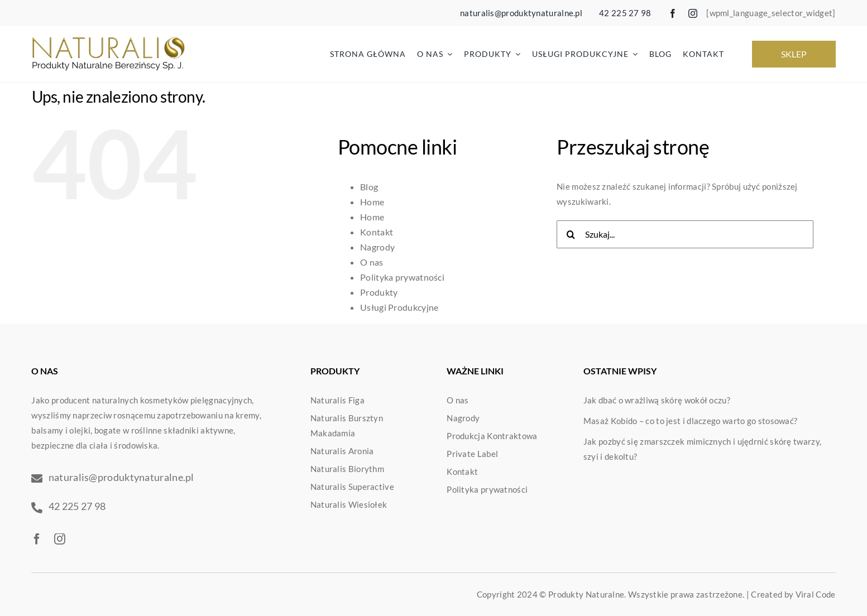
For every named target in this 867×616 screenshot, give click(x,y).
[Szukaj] (571, 234)
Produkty (379, 292)
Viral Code (816, 594)
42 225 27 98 (625, 13)
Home (372, 202)
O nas (372, 262)
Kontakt (377, 232)
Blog (369, 187)
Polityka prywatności (402, 277)
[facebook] (673, 13)
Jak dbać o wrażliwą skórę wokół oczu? (657, 400)
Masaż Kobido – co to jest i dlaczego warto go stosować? (691, 421)
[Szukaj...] (685, 234)
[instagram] (693, 13)
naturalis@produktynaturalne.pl (521, 13)
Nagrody (377, 247)
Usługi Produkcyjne (399, 307)
